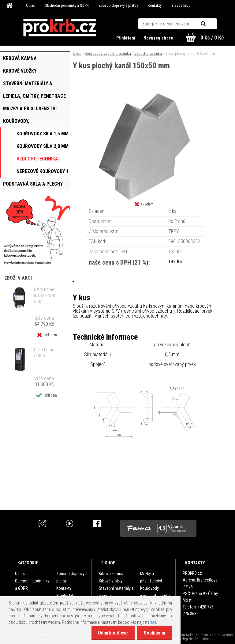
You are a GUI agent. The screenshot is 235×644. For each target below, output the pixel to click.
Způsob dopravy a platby (118, 5)
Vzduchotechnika (148, 53)
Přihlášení (125, 38)
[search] (211, 22)
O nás (30, 5)
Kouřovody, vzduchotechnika (108, 53)
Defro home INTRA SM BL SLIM (45, 296)
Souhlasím (154, 633)
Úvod (77, 53)
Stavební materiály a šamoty (116, 592)
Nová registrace (158, 38)
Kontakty (155, 5)
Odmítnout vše (110, 633)
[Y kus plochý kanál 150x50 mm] (144, 95)
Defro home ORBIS (44, 353)
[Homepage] (10, 6)
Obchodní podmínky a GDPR (67, 5)
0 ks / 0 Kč (212, 38)
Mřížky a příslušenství (151, 577)
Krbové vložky (111, 581)
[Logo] (60, 28)
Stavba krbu (181, 5)
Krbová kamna (111, 574)
